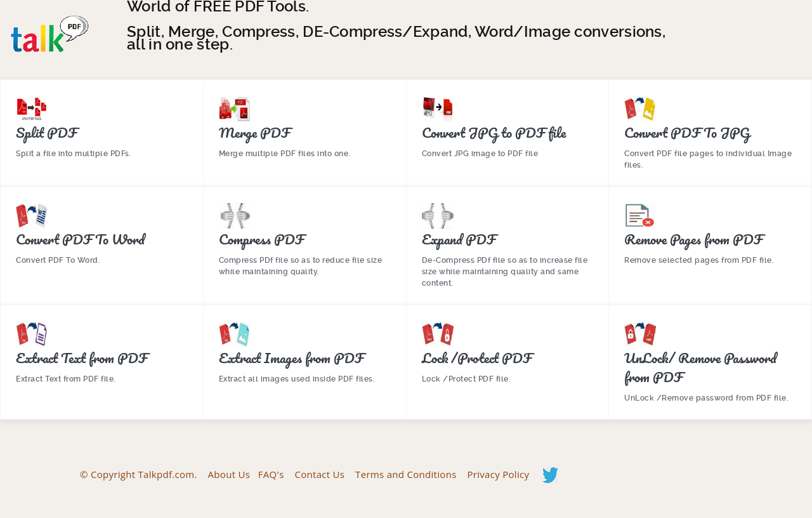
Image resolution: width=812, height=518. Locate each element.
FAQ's (271, 474)
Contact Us (319, 474)
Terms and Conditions (406, 474)
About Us (229, 474)
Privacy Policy (498, 474)
